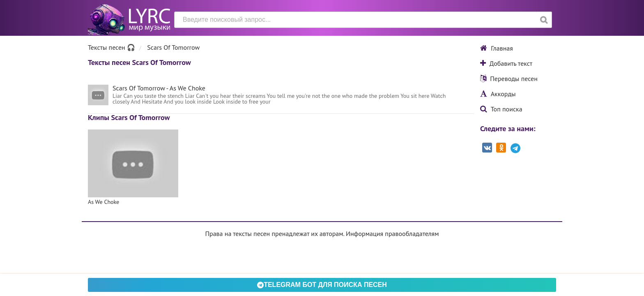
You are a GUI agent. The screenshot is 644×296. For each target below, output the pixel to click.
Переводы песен (509, 79)
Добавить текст (506, 63)
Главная (497, 48)
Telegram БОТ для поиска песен (322, 285)
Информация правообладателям (392, 234)
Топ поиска (501, 109)
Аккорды (498, 94)
